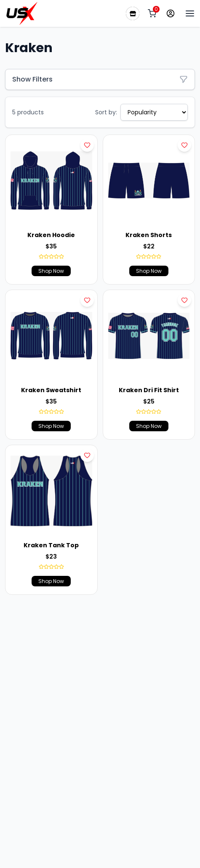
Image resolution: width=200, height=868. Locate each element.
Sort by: (106, 112)
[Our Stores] (133, 13)
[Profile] (171, 13)
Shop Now (51, 271)
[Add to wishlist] (87, 145)
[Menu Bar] (190, 13)
